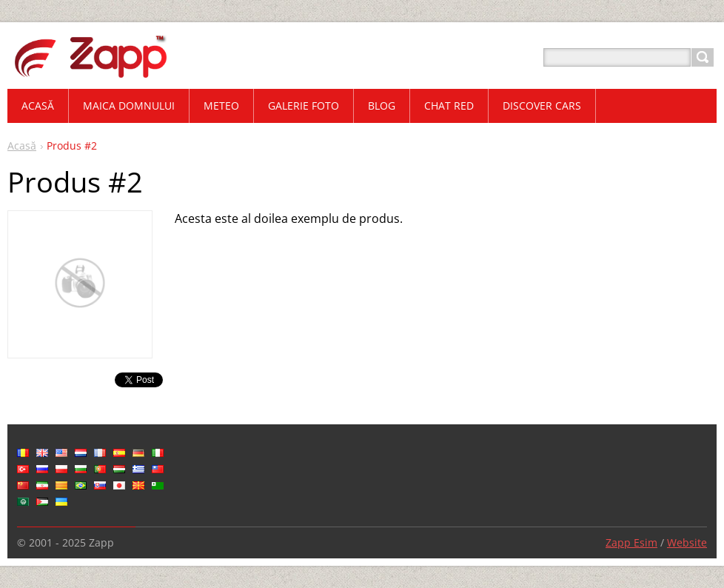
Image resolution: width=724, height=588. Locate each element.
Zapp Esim (631, 542)
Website (687, 542)
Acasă (22, 146)
